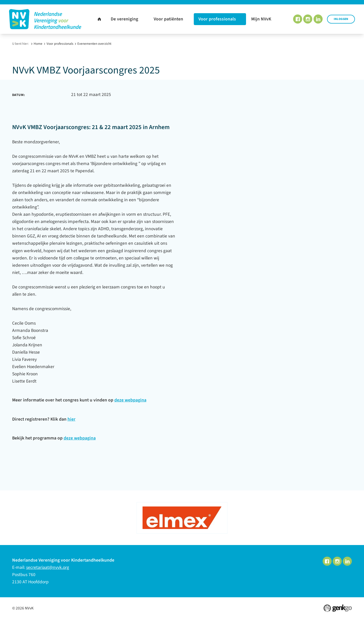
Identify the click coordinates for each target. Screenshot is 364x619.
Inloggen (341, 19)
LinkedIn (318, 19)
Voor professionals (60, 44)
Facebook (298, 19)
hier (72, 419)
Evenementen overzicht (94, 44)
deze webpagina (130, 400)
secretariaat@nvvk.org (48, 567)
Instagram (308, 19)
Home (38, 44)
